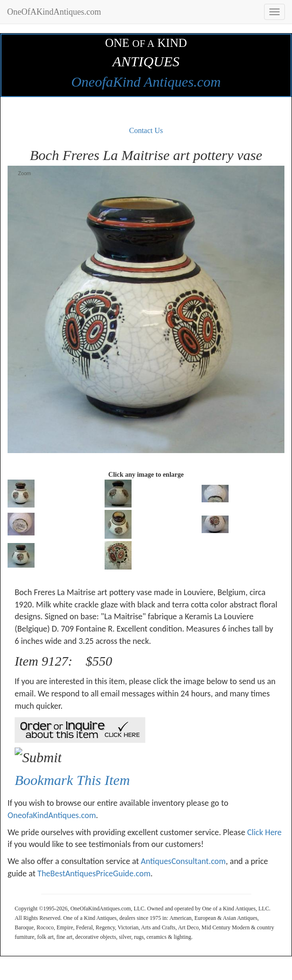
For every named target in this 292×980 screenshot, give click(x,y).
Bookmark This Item (72, 780)
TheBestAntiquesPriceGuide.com (94, 873)
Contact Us (146, 130)
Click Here (264, 832)
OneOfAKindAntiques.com (54, 12)
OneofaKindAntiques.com (52, 815)
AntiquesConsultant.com (183, 861)
